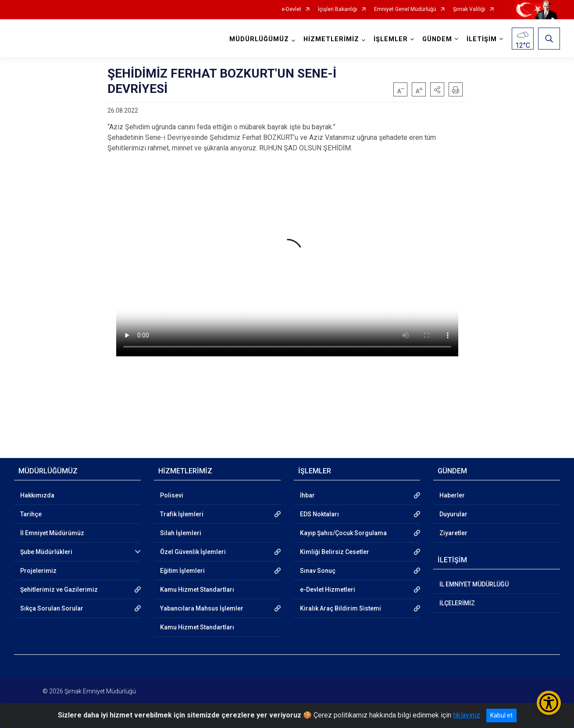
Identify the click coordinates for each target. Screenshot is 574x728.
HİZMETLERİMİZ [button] (331, 39)
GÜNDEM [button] (437, 39)
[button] (437, 89)
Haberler (452, 495)
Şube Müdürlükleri (46, 552)
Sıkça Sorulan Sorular (52, 608)
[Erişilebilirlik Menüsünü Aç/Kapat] (549, 703)
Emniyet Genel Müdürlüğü (405, 9)
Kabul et (501, 715)
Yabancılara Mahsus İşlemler (202, 608)
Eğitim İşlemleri (182, 571)
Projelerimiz (38, 571)
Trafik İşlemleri (182, 514)
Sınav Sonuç (318, 571)
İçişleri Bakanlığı (338, 9)
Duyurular (453, 514)
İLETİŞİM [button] (482, 39)
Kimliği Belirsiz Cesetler (335, 552)
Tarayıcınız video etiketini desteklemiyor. (287, 260)
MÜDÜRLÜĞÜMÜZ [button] (259, 39)
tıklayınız (467, 715)
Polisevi (172, 495)
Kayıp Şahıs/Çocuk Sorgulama (343, 533)
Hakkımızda (37, 495)
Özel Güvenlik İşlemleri (193, 552)
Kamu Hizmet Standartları (197, 590)
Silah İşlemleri (181, 533)
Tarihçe (31, 514)
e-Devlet (291, 9)
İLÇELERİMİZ (457, 603)
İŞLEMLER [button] (391, 39)
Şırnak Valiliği (469, 9)
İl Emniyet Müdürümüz (52, 533)
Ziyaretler (453, 533)
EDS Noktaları (319, 514)
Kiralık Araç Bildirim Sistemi (340, 608)
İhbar (307, 495)
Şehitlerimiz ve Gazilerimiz (59, 590)
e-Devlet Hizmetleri (328, 590)
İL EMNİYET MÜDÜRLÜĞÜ (474, 584)
